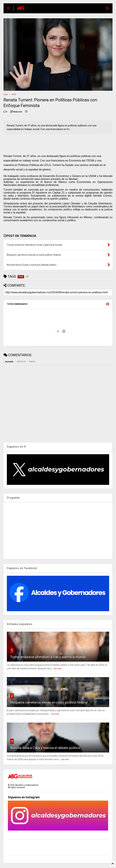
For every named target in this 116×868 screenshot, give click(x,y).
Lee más (57, 669)
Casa (6, 94)
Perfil (14, 94)
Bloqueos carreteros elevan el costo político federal (49, 702)
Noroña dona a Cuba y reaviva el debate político (45, 748)
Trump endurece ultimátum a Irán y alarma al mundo (48, 657)
